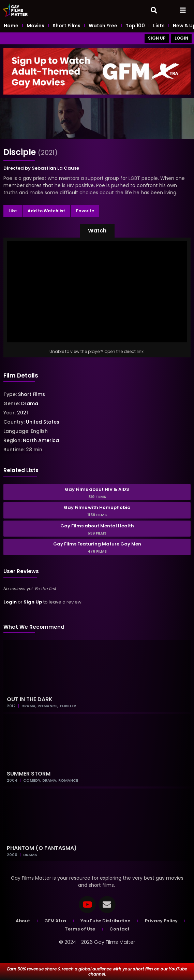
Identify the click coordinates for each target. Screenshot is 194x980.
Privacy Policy (161, 921)
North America (41, 440)
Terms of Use (80, 929)
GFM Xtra (55, 921)
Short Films (66, 26)
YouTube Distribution (106, 921)
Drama (30, 403)
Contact (120, 929)
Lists (159, 26)
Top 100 (135, 26)
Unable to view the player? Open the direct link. (97, 351)
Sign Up (33, 602)
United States (43, 422)
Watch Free (103, 26)
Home (11, 26)
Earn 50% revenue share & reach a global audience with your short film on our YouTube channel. (97, 971)
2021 (23, 413)
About (23, 921)
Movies (35, 26)
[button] (97, 231)
